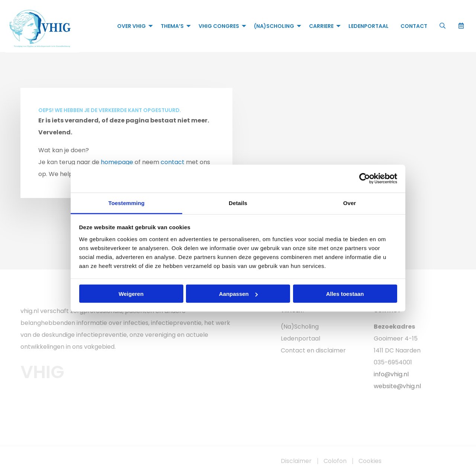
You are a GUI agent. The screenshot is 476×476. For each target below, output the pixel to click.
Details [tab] (238, 203)
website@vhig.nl (397, 386)
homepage (117, 162)
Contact (414, 26)
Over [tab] (350, 203)
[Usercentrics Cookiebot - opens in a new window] (365, 179)
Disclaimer (296, 461)
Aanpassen (238, 294)
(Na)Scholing (274, 26)
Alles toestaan (345, 294)
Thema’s (172, 26)
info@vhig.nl (391, 374)
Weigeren (131, 294)
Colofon (335, 461)
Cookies (370, 461)
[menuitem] (133, 26)
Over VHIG (131, 26)
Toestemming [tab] (126, 203)
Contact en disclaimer (313, 350)
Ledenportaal (369, 26)
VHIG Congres (219, 26)
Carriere (321, 26)
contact (173, 162)
